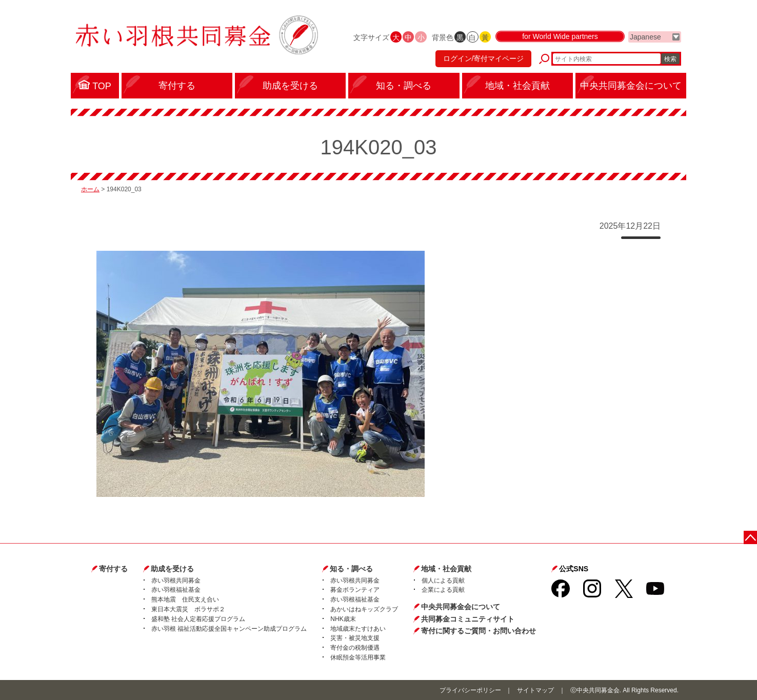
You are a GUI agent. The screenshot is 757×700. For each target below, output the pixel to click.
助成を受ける (172, 569)
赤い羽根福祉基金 (176, 590)
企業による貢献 (443, 590)
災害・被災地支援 (355, 638)
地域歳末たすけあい (358, 629)
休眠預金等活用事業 (358, 657)
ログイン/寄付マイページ (483, 59)
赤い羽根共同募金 (176, 581)
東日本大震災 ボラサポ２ (188, 609)
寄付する (113, 569)
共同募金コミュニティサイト (468, 619)
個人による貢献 (443, 581)
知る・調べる (351, 569)
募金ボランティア (355, 590)
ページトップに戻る (751, 537)
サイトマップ (535, 690)
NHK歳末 (343, 619)
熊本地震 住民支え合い (185, 599)
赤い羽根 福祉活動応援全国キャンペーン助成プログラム (229, 629)
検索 (670, 59)
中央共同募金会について (461, 607)
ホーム (90, 189)
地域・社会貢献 (446, 569)
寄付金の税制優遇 (355, 648)
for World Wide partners (560, 37)
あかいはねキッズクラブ (364, 609)
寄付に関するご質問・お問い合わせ (479, 631)
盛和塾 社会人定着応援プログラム (198, 619)
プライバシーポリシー (470, 690)
